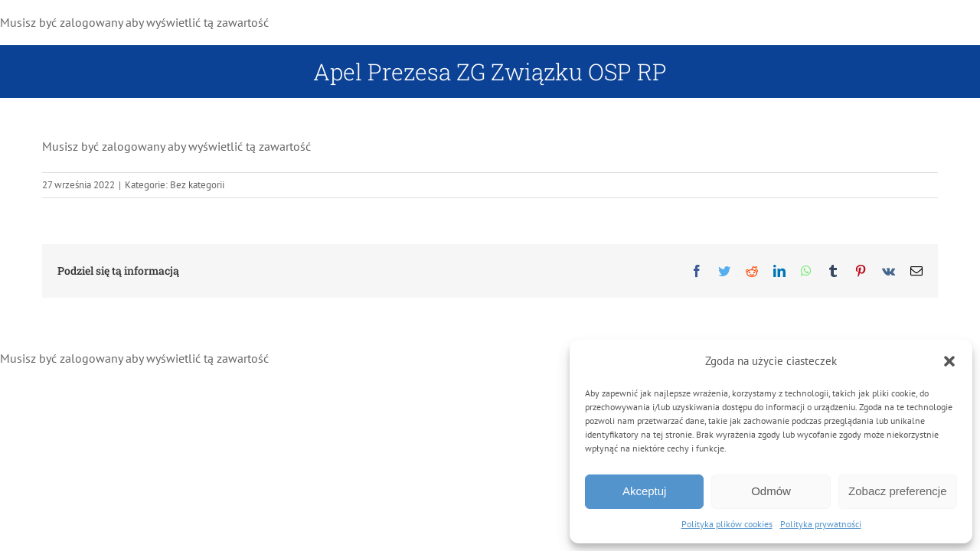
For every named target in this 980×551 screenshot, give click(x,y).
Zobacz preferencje (897, 491)
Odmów (771, 491)
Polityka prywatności (821, 524)
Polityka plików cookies (727, 524)
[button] (949, 361)
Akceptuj (645, 491)
